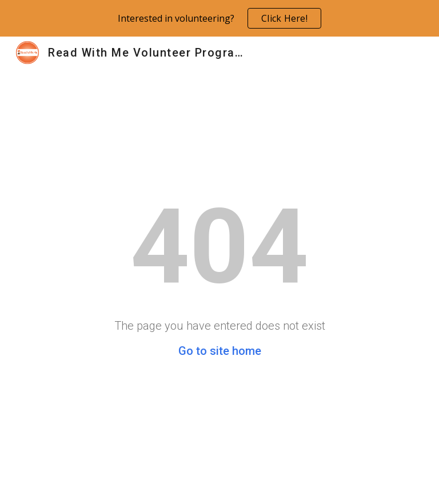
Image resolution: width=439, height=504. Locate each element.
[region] (219, 18)
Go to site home (220, 351)
